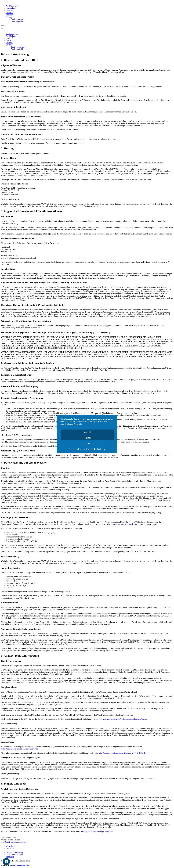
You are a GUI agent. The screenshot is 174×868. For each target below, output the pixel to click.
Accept (88, 432)
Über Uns (10, 13)
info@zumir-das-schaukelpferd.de (14, 842)
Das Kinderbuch (12, 6)
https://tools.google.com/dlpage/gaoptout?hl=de (19, 749)
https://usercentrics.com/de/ (123, 524)
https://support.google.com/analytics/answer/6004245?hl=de (122, 753)
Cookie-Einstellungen (14, 855)
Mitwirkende (11, 846)
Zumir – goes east (18, 19)
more (88, 443)
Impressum (10, 857)
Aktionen (9, 15)
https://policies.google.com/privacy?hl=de (97, 831)
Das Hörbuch (11, 8)
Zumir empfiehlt (17, 21)
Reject (88, 438)
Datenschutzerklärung (14, 852)
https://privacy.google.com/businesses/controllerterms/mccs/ (123, 719)
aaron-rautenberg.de (21, 865)
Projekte (9, 17)
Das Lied (9, 10)
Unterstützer (11, 848)
